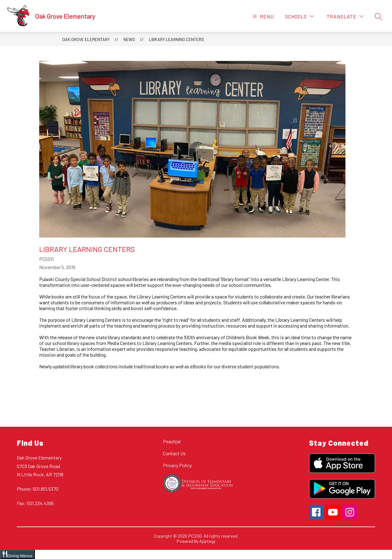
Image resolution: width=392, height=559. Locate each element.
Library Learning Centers (176, 39)
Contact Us (174, 453)
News (129, 39)
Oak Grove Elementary (86, 39)
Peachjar (172, 441)
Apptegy (207, 541)
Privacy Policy (177, 465)
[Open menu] (262, 16)
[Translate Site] (345, 16)
